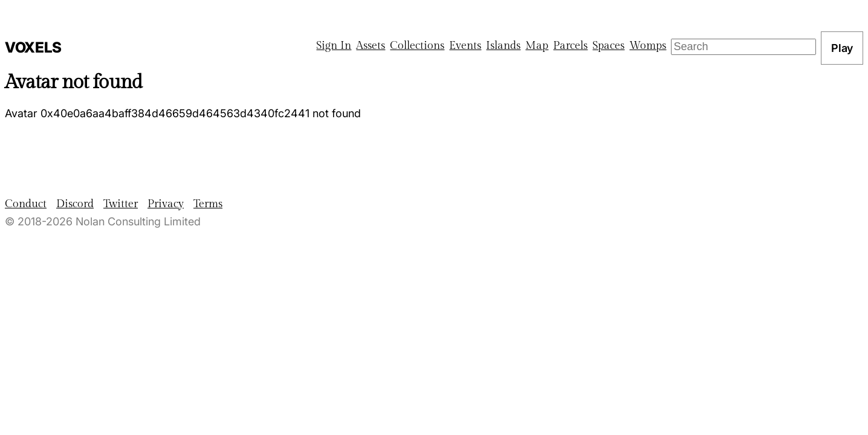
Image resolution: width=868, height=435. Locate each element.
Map (537, 46)
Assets (371, 46)
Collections (417, 46)
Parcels (570, 46)
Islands (503, 46)
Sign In (334, 46)
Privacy (166, 204)
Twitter (121, 204)
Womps (648, 46)
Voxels (33, 47)
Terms (208, 204)
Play (842, 48)
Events (465, 46)
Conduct (26, 204)
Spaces (608, 46)
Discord (75, 204)
